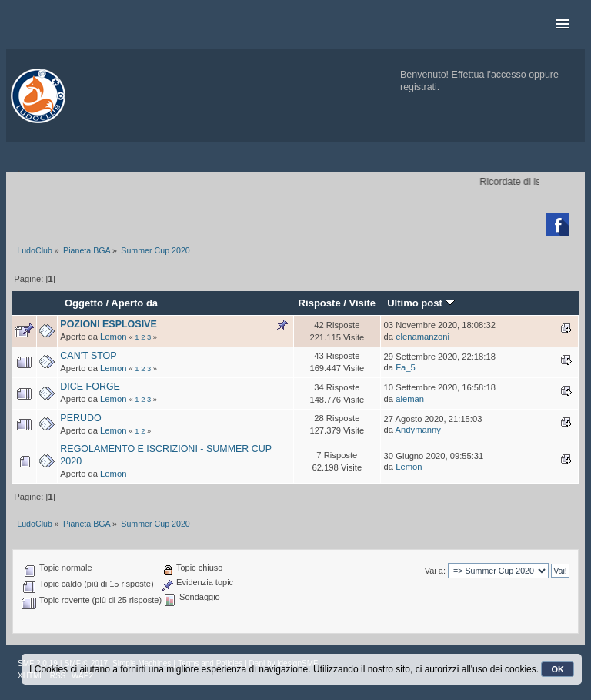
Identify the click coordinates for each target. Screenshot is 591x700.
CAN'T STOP (88, 356)
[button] (563, 25)
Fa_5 (406, 367)
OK (558, 669)
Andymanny (418, 430)
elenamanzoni (422, 337)
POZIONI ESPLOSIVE (108, 324)
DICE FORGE (90, 387)
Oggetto (84, 303)
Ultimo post (421, 303)
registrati (419, 87)
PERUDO (80, 418)
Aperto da (134, 303)
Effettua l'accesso (489, 75)
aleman (410, 399)
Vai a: (435, 571)
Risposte (320, 303)
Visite (363, 303)
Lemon (113, 337)
